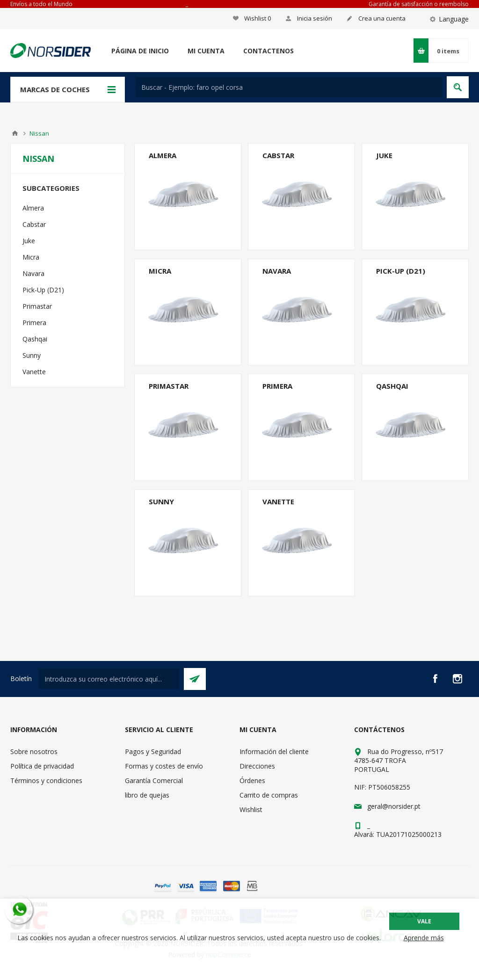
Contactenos (269, 51)
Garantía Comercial (154, 780)
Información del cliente (274, 751)
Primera (277, 386)
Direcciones (257, 766)
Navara (277, 271)
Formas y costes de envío (164, 766)
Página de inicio (140, 51)
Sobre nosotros (34, 751)
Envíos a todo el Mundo (41, 4)
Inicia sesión (315, 18)
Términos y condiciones (46, 780)
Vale (424, 921)
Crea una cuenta (382, 18)
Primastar (169, 386)
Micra (160, 271)
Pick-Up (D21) (401, 271)
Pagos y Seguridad (153, 751)
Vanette (278, 501)
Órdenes (252, 780)
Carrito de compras (269, 795)
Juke (384, 155)
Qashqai (392, 386)
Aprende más (424, 938)
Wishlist (251, 809)
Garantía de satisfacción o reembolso (419, 4)
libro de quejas (147, 795)
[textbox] (289, 87)
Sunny (161, 501)
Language (454, 19)
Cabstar (278, 155)
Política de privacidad (42, 766)
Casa (15, 133)
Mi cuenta (206, 51)
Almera (163, 155)
